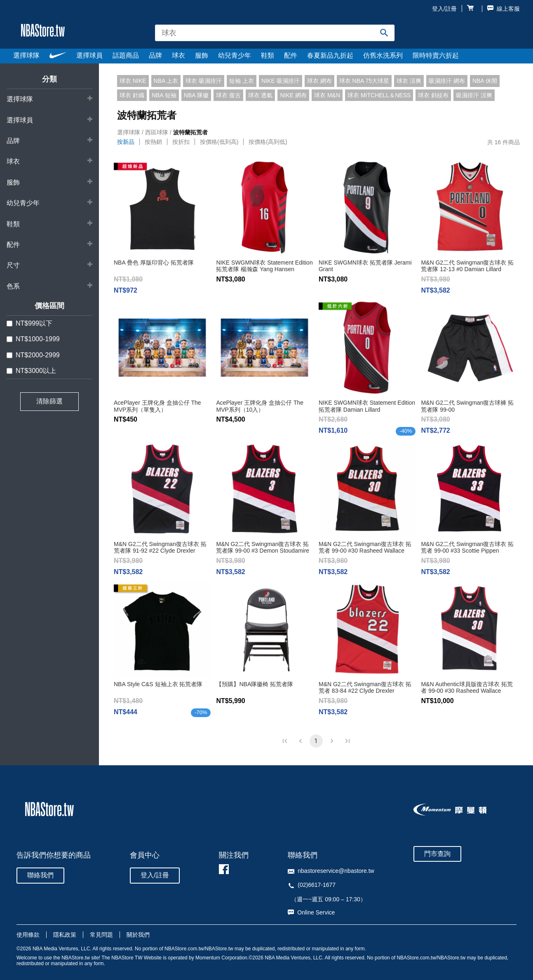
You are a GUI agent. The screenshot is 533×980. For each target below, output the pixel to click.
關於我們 (138, 935)
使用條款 (28, 935)
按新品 (126, 142)
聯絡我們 (40, 875)
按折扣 (181, 142)
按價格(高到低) (268, 142)
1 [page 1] (316, 741)
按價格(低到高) (219, 142)
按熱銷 (153, 142)
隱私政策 (65, 935)
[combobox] (275, 33)
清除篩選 (49, 401)
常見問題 (101, 935)
